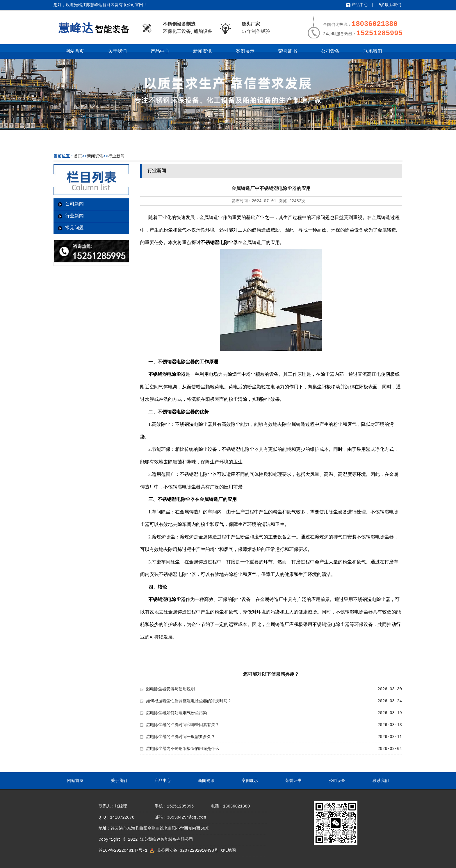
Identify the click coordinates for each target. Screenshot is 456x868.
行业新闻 (116, 156)
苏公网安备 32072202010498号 (188, 851)
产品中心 (360, 5)
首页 (78, 156)
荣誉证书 (288, 51)
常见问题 (74, 228)
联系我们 (393, 5)
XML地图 (228, 851)
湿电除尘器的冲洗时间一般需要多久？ (181, 737)
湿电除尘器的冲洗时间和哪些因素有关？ (183, 725)
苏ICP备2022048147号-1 (123, 851)
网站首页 (75, 51)
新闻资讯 (202, 51)
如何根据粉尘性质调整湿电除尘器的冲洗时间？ (189, 701)
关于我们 (117, 51)
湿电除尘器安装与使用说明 (170, 689)
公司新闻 (74, 204)
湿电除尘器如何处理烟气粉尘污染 (177, 713)
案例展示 (245, 51)
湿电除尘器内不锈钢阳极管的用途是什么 (183, 749)
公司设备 (330, 51)
